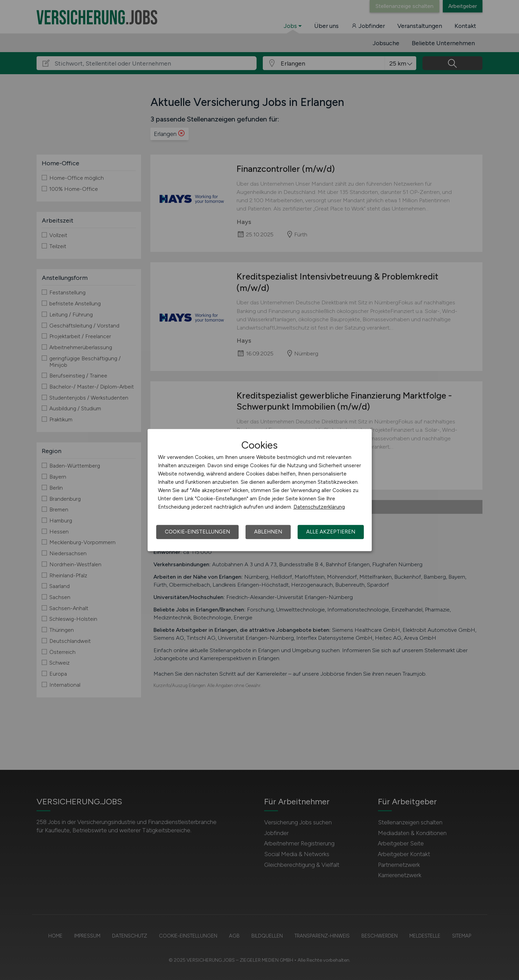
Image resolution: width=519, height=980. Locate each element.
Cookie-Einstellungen (197, 532)
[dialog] (260, 490)
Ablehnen (268, 532)
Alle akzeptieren (331, 532)
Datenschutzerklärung (319, 507)
